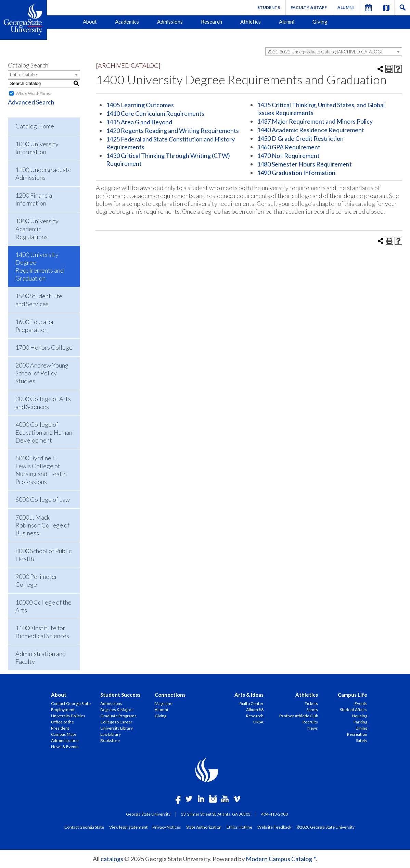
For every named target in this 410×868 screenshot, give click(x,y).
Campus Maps (64, 734)
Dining (361, 728)
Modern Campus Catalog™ (281, 859)
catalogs (112, 859)
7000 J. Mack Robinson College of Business (42, 525)
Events (361, 703)
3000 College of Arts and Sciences (43, 403)
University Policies (68, 716)
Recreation (357, 734)
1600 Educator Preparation (35, 326)
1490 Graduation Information (296, 173)
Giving (320, 22)
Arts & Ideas (249, 695)
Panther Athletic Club (299, 716)
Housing (360, 716)
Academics (127, 22)
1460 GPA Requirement (289, 147)
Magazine (164, 703)
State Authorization (204, 827)
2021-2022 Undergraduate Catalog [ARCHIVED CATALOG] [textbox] (325, 52)
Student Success (120, 695)
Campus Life (353, 695)
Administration (65, 740)
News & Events (65, 747)
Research (212, 22)
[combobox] (334, 51)
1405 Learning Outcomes (140, 105)
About (90, 22)
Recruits (310, 722)
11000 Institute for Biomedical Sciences (42, 632)
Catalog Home (35, 126)
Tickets (311, 703)
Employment (63, 710)
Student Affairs (354, 710)
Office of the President (62, 725)
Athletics (251, 22)
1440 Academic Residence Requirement (311, 130)
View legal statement (128, 827)
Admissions (170, 22)
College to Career (116, 722)
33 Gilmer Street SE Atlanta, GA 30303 (216, 814)
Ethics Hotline (239, 827)
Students (269, 7)
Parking (360, 722)
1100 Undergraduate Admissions (43, 173)
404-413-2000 (274, 814)
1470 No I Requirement (288, 156)
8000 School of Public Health (43, 555)
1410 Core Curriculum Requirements (155, 113)
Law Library (111, 734)
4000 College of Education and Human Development (44, 432)
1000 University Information (37, 148)
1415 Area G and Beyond (139, 122)
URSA (258, 722)
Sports (312, 710)
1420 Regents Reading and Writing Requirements (172, 131)
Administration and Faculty (41, 658)
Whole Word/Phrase (34, 93)
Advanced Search (31, 102)
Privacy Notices (167, 827)
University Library (117, 728)
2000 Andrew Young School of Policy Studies (42, 373)
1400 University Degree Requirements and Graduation (40, 266)
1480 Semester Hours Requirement (304, 164)
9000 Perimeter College (36, 580)
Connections (170, 695)
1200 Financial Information (35, 199)
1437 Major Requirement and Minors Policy (315, 121)
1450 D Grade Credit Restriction (300, 138)
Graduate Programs (118, 716)
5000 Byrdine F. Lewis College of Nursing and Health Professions (41, 470)
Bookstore (110, 740)
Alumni (346, 7)
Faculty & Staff (309, 7)
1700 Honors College (44, 347)
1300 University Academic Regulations (37, 229)
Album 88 (255, 710)
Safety (362, 740)
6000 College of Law (43, 499)
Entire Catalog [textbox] (23, 75)
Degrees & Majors (117, 710)
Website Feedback (274, 827)
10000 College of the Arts (43, 606)
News (313, 728)
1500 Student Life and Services (39, 300)
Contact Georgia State (71, 703)
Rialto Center (252, 703)
